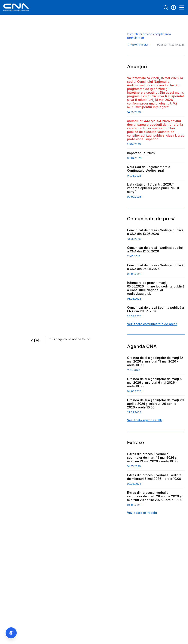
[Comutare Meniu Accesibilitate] (11, 633)
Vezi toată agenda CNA (144, 442)
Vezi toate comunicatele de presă (152, 346)
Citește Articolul (138, 66)
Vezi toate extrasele (142, 534)
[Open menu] (182, 7)
